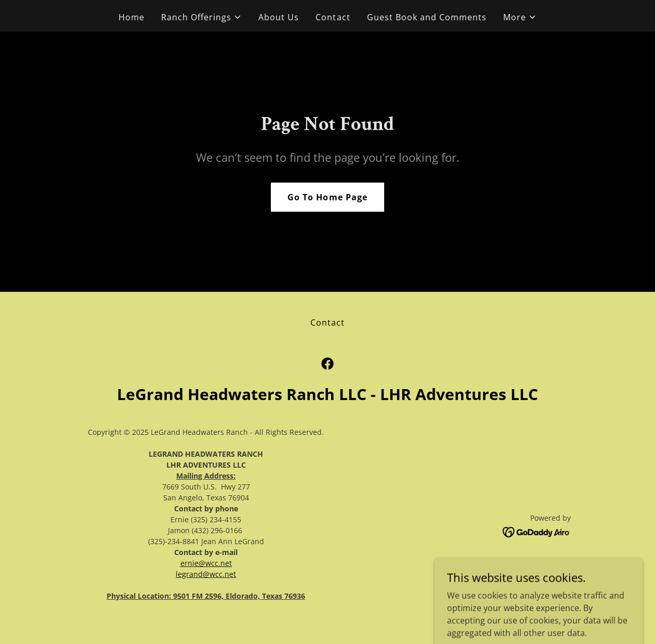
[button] (201, 17)
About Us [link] (279, 17)
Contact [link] (333, 17)
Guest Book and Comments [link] (427, 17)
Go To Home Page (327, 197)
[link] (327, 364)
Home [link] (132, 17)
